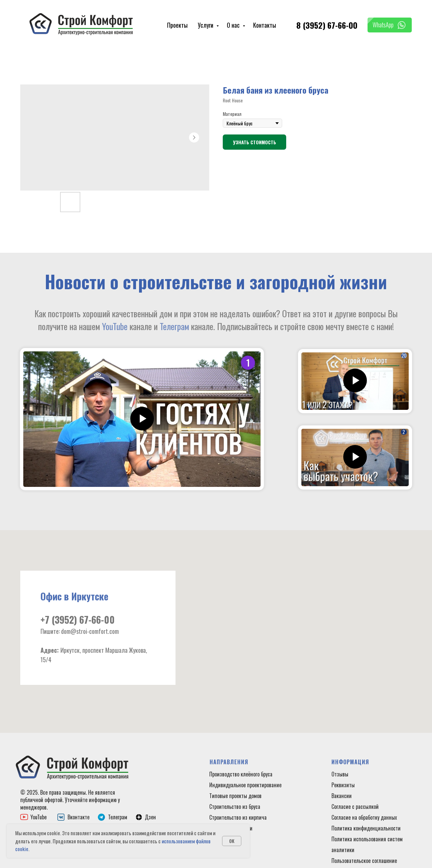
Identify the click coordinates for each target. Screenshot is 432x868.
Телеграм (174, 326)
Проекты (177, 25)
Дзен (150, 817)
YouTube (115, 326)
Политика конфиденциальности (366, 828)
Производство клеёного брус (240, 774)
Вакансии (342, 796)
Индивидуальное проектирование (245, 785)
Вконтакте (78, 817)
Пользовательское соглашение (364, 861)
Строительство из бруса (235, 807)
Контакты (265, 25)
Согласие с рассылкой (355, 807)
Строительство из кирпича (238, 817)
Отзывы (340, 774)
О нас (234, 25)
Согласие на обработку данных (364, 817)
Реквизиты (343, 785)
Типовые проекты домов (235, 796)
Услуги (206, 25)
